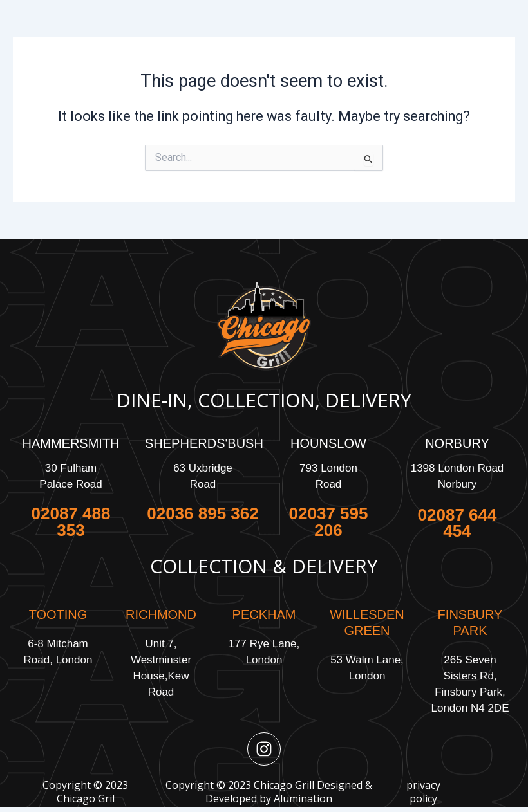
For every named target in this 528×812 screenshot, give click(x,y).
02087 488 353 (71, 522)
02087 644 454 (457, 523)
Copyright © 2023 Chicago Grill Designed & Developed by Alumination (269, 792)
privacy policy (423, 792)
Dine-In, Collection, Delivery (264, 400)
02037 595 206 (329, 522)
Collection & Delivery (264, 566)
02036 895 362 (203, 513)
